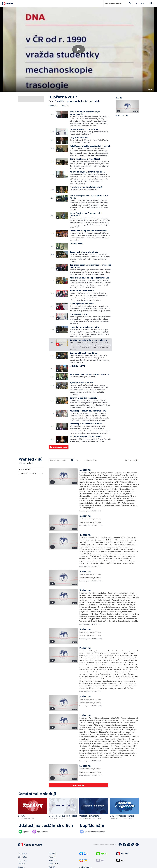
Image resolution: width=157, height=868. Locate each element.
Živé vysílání (23, 857)
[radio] (31, 469)
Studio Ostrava (54, 864)
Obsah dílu (53, 106)
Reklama (52, 857)
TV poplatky (23, 860)
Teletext (21, 864)
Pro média (53, 853)
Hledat (129, 4)
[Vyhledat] (72, 460)
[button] (78, 49)
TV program (23, 853)
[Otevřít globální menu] (152, 3)
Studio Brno (53, 860)
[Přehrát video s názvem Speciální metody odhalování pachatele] (79, 49)
